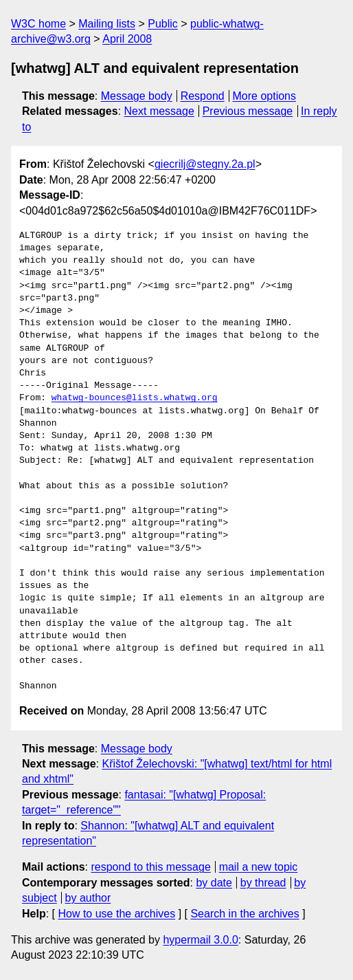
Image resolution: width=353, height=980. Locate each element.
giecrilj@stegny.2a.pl (205, 164)
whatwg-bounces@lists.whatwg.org (135, 398)
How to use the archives (116, 914)
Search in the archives (244, 914)
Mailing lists (107, 24)
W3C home (38, 24)
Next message (159, 111)
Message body (137, 96)
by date (214, 883)
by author (88, 898)
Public (163, 24)
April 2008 (127, 39)
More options (265, 96)
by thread (263, 883)
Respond (203, 96)
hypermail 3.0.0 (200, 940)
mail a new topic (259, 867)
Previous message (248, 111)
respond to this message (150, 867)
